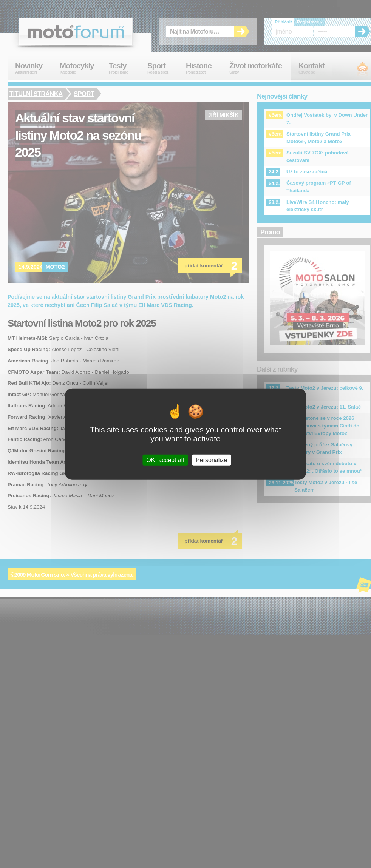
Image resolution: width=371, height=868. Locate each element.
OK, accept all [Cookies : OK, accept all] (165, 460)
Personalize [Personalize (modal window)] (212, 460)
